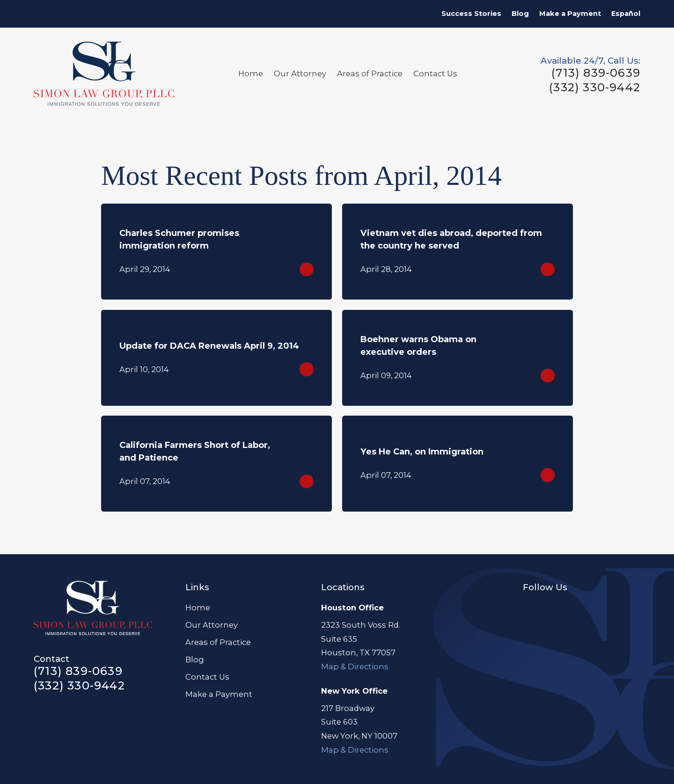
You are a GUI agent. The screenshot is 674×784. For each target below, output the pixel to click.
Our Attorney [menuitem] (300, 73)
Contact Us (207, 677)
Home (198, 608)
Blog (520, 14)
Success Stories (471, 14)
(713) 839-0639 (596, 73)
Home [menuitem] (251, 73)
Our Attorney (212, 625)
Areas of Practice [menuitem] (370, 73)
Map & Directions (355, 667)
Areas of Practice (218, 642)
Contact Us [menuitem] (435, 73)
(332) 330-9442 (595, 88)
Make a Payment (570, 14)
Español (626, 14)
